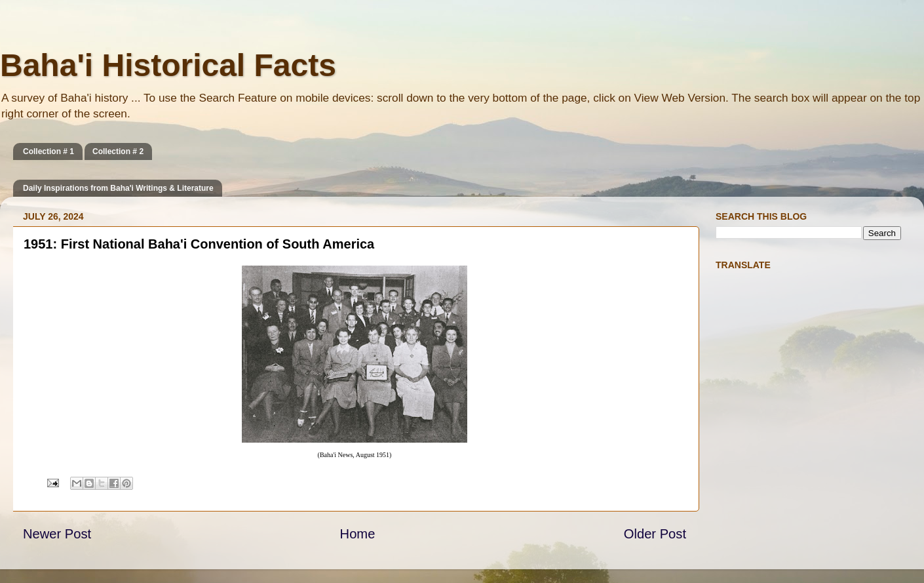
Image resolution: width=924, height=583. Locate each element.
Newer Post (57, 534)
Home (358, 534)
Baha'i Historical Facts (168, 65)
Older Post (655, 534)
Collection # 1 (48, 151)
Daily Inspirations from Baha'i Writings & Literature (118, 188)
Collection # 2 (118, 151)
